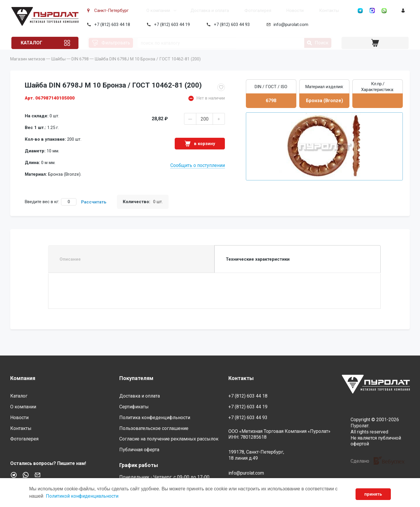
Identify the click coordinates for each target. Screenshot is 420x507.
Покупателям (136, 378)
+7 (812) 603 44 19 (171, 25)
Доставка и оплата (194, 11)
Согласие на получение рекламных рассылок (169, 439)
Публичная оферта (139, 450)
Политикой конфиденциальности (82, 496)
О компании (147, 11)
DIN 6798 (80, 67)
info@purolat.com (290, 25)
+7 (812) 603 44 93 (231, 25)
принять (373, 494)
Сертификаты (134, 407)
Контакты (300, 11)
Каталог (33, 43)
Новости (270, 11)
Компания (23, 378)
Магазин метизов (28, 67)
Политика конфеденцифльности (155, 418)
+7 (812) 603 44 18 (111, 25)
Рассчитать (94, 210)
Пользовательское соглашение (154, 428)
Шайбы (58, 67)
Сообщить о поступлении (198, 174)
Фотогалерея (237, 11)
